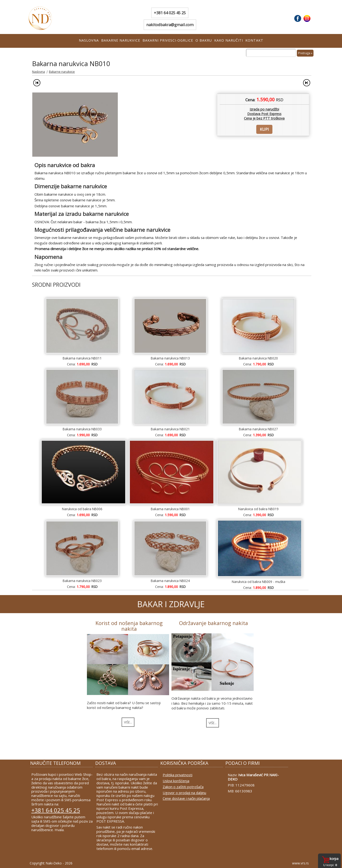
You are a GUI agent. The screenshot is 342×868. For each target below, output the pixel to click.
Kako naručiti (229, 40)
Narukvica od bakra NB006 (82, 509)
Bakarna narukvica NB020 (258, 358)
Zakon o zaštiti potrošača (183, 787)
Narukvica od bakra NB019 (258, 509)
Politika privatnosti (178, 775)
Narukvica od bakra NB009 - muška (259, 582)
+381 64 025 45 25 (170, 13)
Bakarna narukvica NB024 (170, 581)
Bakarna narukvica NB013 (170, 358)
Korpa (334, 859)
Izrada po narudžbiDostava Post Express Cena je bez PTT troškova (264, 114)
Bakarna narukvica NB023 (82, 581)
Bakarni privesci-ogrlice (168, 40)
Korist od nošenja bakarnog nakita (129, 626)
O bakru (204, 40)
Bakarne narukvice (121, 40)
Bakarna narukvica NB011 (82, 358)
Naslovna (89, 40)
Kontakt (254, 40)
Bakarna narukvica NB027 (258, 429)
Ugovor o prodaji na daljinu (184, 793)
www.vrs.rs (300, 863)
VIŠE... (128, 722)
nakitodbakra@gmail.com (170, 25)
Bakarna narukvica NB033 (82, 429)
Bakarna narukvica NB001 (170, 509)
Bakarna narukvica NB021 (170, 429)
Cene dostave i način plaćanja (186, 798)
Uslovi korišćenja (176, 781)
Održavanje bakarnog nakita (214, 623)
